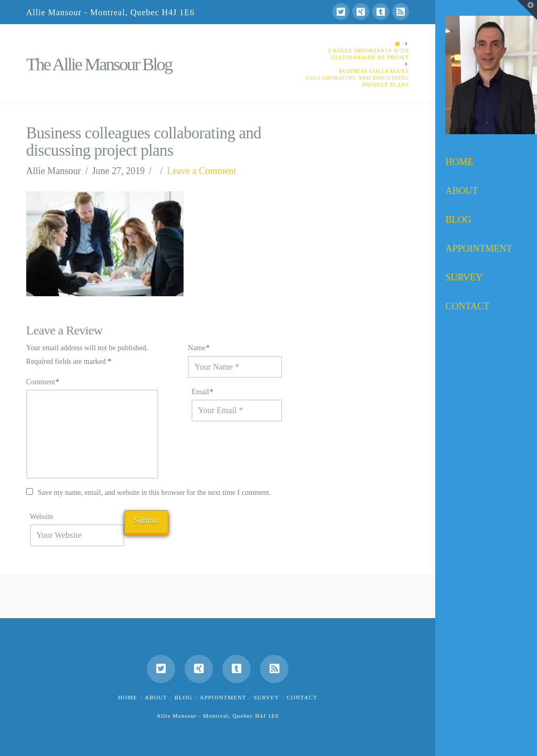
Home (127, 697)
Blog (184, 697)
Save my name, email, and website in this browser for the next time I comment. (154, 493)
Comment (43, 382)
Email (202, 392)
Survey (266, 697)
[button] (527, 10)
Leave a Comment (201, 171)
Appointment (223, 697)
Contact (302, 697)
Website (42, 517)
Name (199, 348)
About (156, 697)
